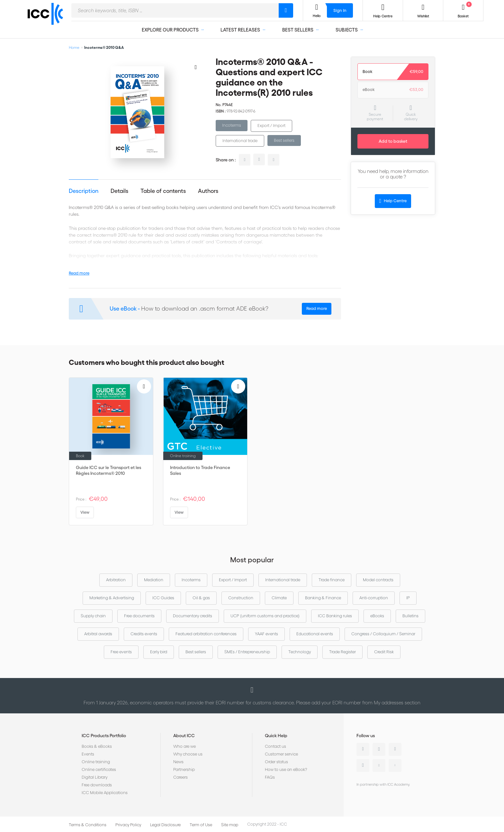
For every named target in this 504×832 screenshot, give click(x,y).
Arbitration (116, 580)
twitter (259, 159)
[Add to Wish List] (196, 67)
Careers (180, 777)
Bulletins (410, 616)
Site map (230, 825)
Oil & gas (201, 598)
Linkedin (363, 749)
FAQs (270, 777)
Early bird (159, 652)
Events (88, 754)
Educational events (315, 634)
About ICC (184, 736)
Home (74, 47)
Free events (121, 652)
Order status (276, 762)
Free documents (139, 616)
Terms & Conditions (88, 825)
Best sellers (284, 140)
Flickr (395, 765)
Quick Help (276, 736)
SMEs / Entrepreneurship (247, 652)
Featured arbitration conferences (206, 634)
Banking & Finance (323, 598)
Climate (279, 598)
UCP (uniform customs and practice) (265, 616)
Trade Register (342, 652)
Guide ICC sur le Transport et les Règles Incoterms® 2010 (108, 470)
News (178, 762)
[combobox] (175, 10)
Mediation (154, 580)
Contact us (275, 746)
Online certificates (99, 769)
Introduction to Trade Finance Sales (200, 470)
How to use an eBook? (286, 769)
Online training (96, 762)
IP (408, 598)
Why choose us (188, 754)
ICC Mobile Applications (105, 793)
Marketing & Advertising (112, 598)
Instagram (363, 765)
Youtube (379, 765)
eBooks (377, 616)
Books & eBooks (97, 746)
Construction (241, 598)
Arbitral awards (98, 634)
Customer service (281, 754)
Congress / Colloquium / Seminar (383, 634)
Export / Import (271, 126)
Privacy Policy (128, 825)
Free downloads (97, 785)
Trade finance (332, 580)
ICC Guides (163, 598)
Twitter (379, 749)
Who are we (184, 746)
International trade (240, 141)
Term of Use (201, 825)
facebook (274, 160)
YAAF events (266, 634)
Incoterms (232, 125)
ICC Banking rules (335, 616)
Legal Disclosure (165, 825)
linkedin (245, 160)
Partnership (184, 769)
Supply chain (93, 616)
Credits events (144, 634)
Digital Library (94, 777)
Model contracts (378, 580)
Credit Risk (384, 652)
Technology (300, 652)
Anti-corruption (374, 598)
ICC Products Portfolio (104, 736)
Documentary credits (193, 616)
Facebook (395, 749)
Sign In (340, 10)
